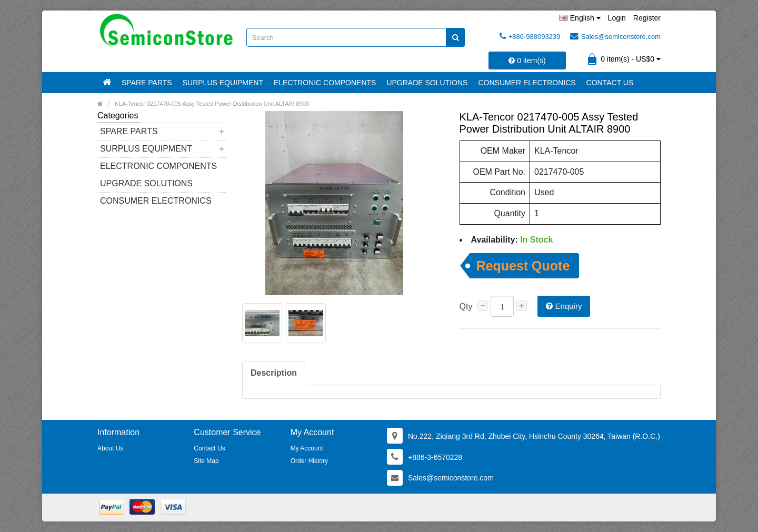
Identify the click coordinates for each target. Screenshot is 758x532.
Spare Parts (147, 83)
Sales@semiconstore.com (615, 36)
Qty (466, 307)
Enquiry (564, 306)
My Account (307, 448)
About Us (110, 448)
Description (274, 373)
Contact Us (610, 83)
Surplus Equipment (223, 83)
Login (617, 18)
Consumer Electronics (527, 83)
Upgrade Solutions (427, 83)
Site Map (206, 461)
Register (647, 18)
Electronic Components (325, 83)
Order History (309, 461)
